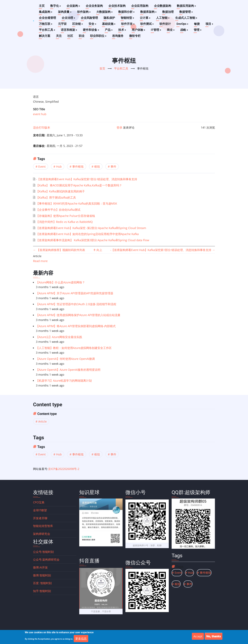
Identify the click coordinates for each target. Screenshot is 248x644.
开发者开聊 (40, 518)
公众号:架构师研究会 (46, 559)
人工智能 (163, 18)
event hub (40, 114)
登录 (119, 127)
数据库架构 (149, 12)
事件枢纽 (78, 166)
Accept (198, 636)
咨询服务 (118, 36)
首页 (102, 68)
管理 (199, 30)
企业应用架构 (140, 6)
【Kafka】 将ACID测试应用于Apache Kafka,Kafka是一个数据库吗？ (79, 185)
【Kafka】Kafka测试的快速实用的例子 (60, 191)
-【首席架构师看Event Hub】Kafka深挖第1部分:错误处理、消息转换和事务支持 (87, 179)
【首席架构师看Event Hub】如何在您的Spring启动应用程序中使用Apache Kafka (87, 234)
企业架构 (74, 6)
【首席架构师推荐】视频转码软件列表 (59, 250)
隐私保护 (109, 18)
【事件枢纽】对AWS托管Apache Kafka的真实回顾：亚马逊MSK (77, 203)
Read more (40, 261)
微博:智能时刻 (42, 575)
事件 (113, 166)
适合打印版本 (42, 127)
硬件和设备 (91, 30)
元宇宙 (62, 24)
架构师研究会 (42, 534)
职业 (82, 36)
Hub (59, 166)
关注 (59, 36)
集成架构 (46, 12)
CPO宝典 (39, 502)
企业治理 (68, 18)
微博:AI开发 (40, 567)
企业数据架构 (163, 6)
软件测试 (148, 24)
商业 (172, 30)
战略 (186, 30)
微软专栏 (135, 36)
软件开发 (129, 24)
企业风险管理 (90, 18)
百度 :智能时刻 (42, 583)
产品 (109, 30)
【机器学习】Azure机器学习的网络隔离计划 (64, 381)
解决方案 (45, 36)
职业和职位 (98, 36)
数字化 (56, 6)
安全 (93, 24)
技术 (123, 30)
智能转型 (128, 18)
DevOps (183, 24)
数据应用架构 (187, 6)
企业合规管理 (47, 18)
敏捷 (198, 24)
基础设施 (109, 24)
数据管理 (187, 12)
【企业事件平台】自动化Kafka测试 (58, 210)
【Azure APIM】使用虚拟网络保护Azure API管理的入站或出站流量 (78, 315)
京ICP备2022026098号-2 (64, 469)
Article (42, 421)
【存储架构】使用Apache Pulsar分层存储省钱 (65, 216)
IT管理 (157, 30)
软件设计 (166, 24)
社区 (70, 36)
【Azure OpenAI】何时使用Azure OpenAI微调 (65, 359)
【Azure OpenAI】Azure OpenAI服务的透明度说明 (68, 370)
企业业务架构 (95, 6)
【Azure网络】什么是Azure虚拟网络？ (60, 282)
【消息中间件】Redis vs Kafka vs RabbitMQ (64, 222)
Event (42, 166)
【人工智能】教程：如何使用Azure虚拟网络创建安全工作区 (74, 348)
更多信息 (81, 639)
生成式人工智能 (187, 18)
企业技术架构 (117, 6)
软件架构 (84, 12)
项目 (211, 24)
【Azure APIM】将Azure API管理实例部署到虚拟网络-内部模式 (76, 326)
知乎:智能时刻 (42, 591)
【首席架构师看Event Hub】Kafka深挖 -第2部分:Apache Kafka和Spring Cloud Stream (91, 228)
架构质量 (65, 12)
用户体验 (139, 30)
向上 (98, 250)
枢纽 (97, 166)
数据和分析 (127, 12)
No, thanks (214, 636)
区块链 (78, 24)
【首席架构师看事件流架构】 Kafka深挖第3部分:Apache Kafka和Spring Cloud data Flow (93, 240)
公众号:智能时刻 (43, 552)
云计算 (146, 18)
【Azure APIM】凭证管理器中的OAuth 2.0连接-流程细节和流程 (76, 304)
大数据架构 (105, 12)
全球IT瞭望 (40, 510)
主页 (42, 6)
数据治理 (169, 12)
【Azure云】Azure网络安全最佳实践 (59, 337)
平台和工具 (47, 30)
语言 (36, 97)
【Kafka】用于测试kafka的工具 (56, 197)
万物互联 (46, 24)
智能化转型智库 (43, 526)
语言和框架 (69, 30)
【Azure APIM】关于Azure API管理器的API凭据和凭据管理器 (75, 293)
